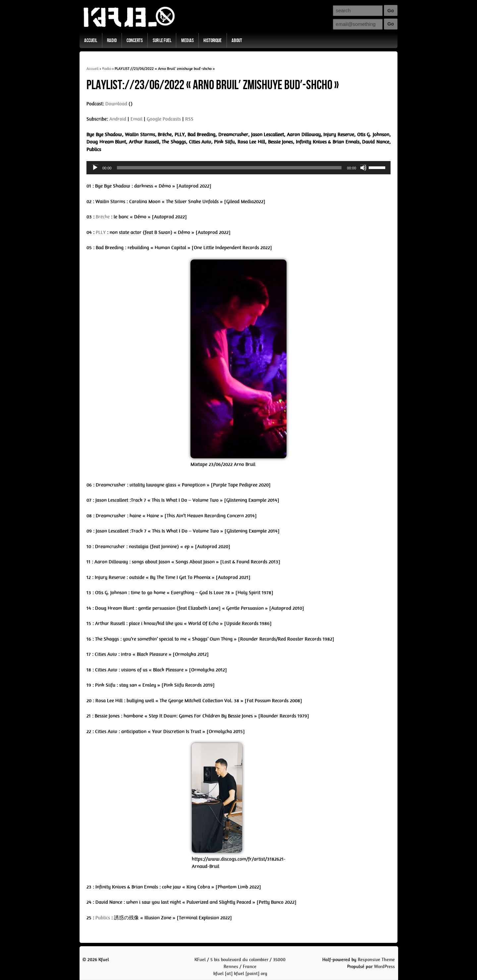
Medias (187, 41)
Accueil (91, 41)
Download (116, 104)
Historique (212, 41)
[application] (238, 168)
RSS (189, 119)
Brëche (103, 217)
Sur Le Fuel (162, 41)
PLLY (101, 232)
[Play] (95, 168)
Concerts (135, 41)
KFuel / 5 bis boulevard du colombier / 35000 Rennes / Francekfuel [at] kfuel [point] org (240, 967)
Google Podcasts (164, 119)
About (237, 41)
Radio (112, 41)
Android (118, 119)
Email (136, 119)
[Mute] (363, 168)
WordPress (384, 967)
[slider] (229, 168)
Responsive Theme (376, 960)
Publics (103, 918)
